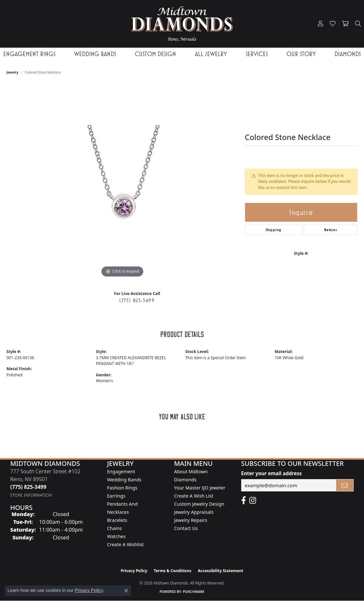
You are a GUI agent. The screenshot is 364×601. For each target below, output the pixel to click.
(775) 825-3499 (137, 300)
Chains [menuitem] (114, 528)
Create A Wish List (194, 496)
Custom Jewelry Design (199, 504)
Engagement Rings (29, 54)
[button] (321, 24)
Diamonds (348, 54)
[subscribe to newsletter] (345, 485)
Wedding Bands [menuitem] (124, 480)
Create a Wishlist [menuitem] (125, 544)
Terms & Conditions (172, 571)
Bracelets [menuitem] (117, 520)
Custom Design (155, 54)
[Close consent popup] (126, 591)
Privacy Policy (134, 571)
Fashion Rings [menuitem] (122, 488)
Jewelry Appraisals (194, 512)
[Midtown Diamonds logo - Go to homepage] (182, 24)
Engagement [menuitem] (121, 471)
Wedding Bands (95, 54)
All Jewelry (211, 54)
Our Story (301, 54)
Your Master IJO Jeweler (200, 488)
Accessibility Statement (220, 571)
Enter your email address (271, 473)
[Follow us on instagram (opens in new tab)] (253, 501)
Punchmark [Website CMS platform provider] (194, 592)
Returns (331, 230)
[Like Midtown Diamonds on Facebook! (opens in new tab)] (244, 501)
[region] (123, 182)
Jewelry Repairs (191, 520)
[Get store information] (31, 495)
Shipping (273, 230)
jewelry (12, 72)
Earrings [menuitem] (116, 496)
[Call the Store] (28, 487)
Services (257, 54)
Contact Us (186, 528)
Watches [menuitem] (116, 536)
